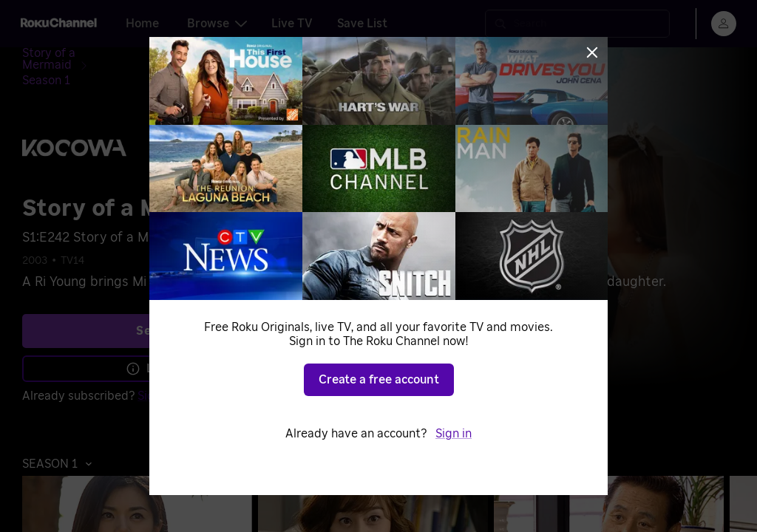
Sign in (156, 372)
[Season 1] (176, 56)
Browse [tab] (217, 24)
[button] (61, 440)
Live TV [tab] (292, 24)
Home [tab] (142, 24)
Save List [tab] (362, 24)
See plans (166, 307)
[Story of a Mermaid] (87, 56)
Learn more (169, 344)
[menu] (724, 24)
